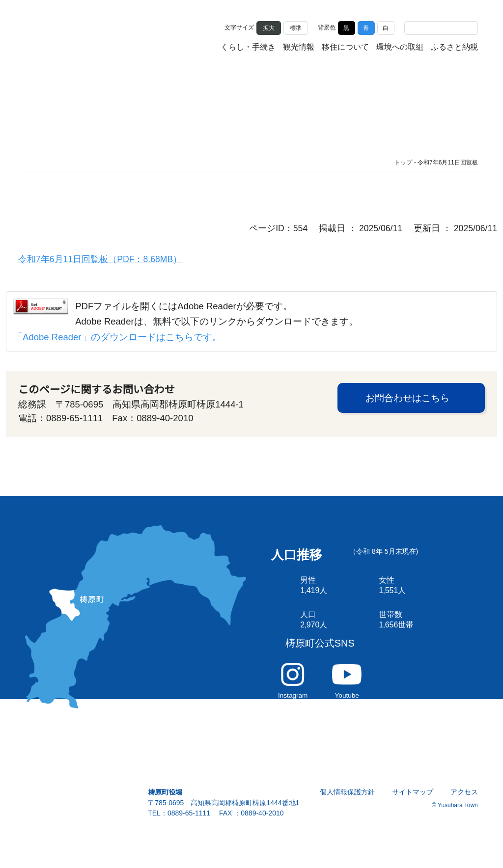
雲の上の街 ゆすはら (74, 36)
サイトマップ (413, 809)
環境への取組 (400, 48)
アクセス (464, 809)
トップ (403, 163)
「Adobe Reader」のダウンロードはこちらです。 (117, 341)
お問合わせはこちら (407, 404)
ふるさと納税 (454, 48)
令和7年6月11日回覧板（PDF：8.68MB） (100, 261)
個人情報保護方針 (348, 809)
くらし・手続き (248, 48)
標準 (296, 27)
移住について (345, 48)
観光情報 (299, 48)
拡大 (269, 27)
